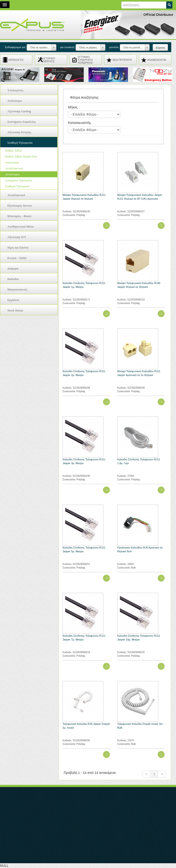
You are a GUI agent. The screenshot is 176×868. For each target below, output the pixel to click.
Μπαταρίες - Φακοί (19, 216)
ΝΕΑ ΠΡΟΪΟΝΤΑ (122, 60)
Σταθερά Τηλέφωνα (17, 186)
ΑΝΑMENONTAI (157, 60)
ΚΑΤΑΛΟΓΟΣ (16, 60)
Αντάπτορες (12, 174)
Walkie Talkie (14, 150)
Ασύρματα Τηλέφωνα (18, 180)
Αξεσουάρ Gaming (19, 111)
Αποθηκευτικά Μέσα (20, 226)
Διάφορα (13, 268)
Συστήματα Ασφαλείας (22, 122)
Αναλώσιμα (15, 101)
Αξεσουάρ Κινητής (19, 132)
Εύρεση (160, 48)
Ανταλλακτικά (14, 168)
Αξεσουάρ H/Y (17, 237)
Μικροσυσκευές (17, 289)
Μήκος (73, 107)
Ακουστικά (12, 162)
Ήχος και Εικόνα (18, 247)
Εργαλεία (13, 300)
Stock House (15, 310)
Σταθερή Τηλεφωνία (20, 143)
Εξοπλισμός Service (20, 206)
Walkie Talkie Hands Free (21, 156)
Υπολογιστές (15, 90)
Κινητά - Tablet (17, 258)
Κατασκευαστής (80, 123)
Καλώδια (13, 279)
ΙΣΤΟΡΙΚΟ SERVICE (49, 60)
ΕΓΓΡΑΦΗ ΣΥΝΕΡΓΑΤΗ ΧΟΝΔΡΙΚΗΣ (85, 60)
